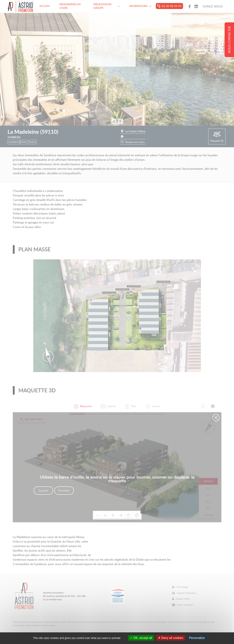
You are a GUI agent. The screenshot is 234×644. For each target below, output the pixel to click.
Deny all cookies (171, 638)
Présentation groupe (107, 6)
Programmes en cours (70, 6)
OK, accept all (141, 638)
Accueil (45, 6)
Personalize (197, 638)
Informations (140, 6)
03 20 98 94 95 (169, 6)
